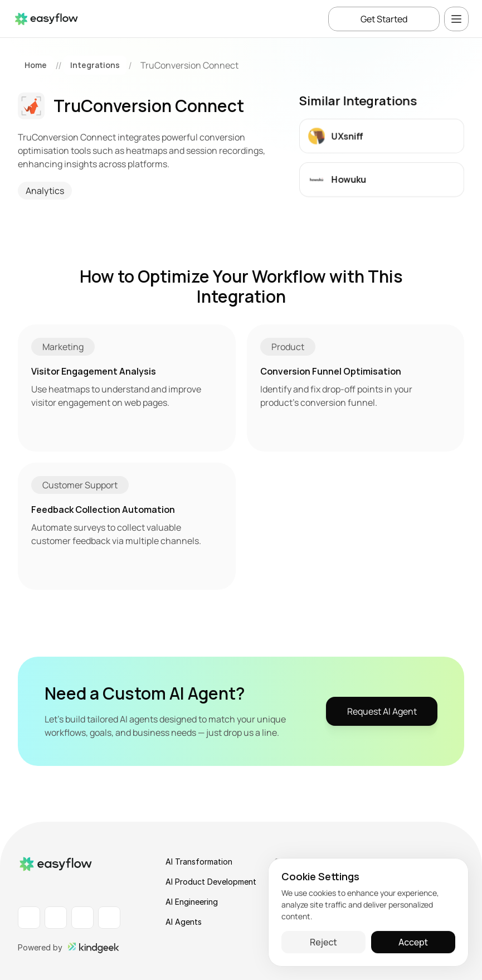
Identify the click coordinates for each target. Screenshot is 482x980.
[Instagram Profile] (82, 918)
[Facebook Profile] (56, 918)
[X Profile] (109, 918)
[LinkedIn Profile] (29, 918)
